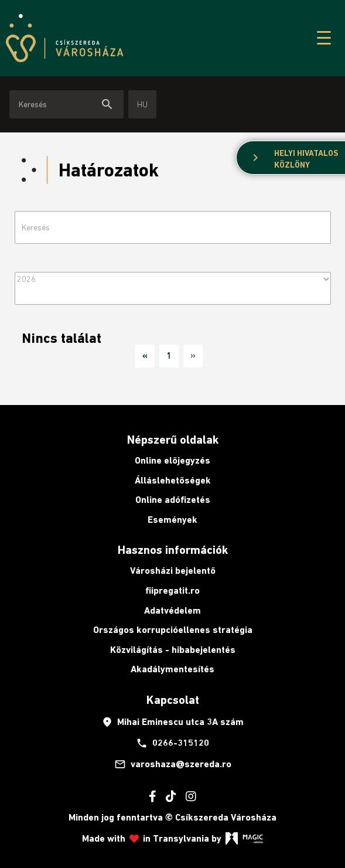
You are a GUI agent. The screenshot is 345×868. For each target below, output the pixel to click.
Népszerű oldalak (173, 440)
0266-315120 (172, 743)
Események (172, 520)
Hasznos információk (173, 550)
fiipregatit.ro (172, 590)
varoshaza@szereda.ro (173, 764)
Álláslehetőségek (173, 480)
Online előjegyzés (172, 460)
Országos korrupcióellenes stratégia (173, 630)
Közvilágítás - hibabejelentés (173, 650)
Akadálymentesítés (172, 669)
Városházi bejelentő (173, 571)
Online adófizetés (173, 500)
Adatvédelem (172, 610)
